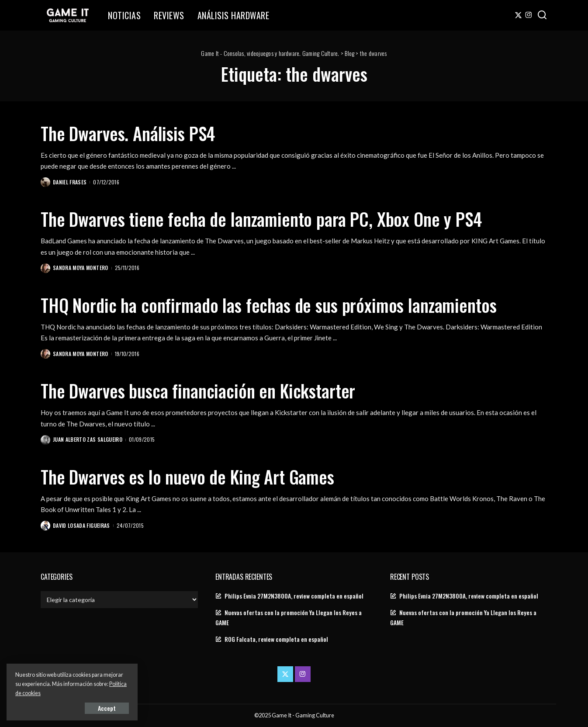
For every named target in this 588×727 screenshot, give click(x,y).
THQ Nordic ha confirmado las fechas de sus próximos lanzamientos (268, 305)
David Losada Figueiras (81, 525)
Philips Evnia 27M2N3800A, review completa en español (294, 596)
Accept (107, 708)
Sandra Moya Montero (81, 268)
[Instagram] (529, 15)
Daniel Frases (70, 182)
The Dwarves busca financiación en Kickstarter (198, 391)
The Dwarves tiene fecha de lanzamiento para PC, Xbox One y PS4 (261, 219)
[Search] (542, 15)
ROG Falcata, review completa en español (276, 639)
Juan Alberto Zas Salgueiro (88, 439)
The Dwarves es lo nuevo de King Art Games (187, 477)
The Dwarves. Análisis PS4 (128, 133)
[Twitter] (518, 15)
